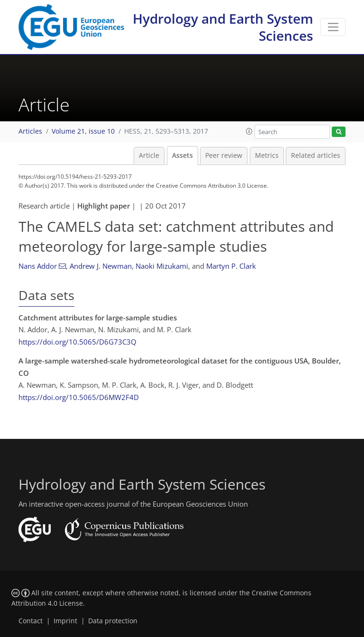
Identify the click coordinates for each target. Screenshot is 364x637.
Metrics (267, 155)
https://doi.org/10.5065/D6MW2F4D (79, 397)
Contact (31, 621)
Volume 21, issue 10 (83, 131)
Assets (182, 155)
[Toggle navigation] (333, 27)
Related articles (316, 155)
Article (149, 155)
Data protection (113, 621)
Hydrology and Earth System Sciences (223, 27)
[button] (249, 131)
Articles (30, 131)
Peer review (224, 155)
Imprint (65, 621)
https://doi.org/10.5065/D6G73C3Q (77, 342)
